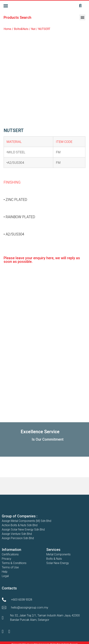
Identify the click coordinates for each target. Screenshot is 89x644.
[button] (6, 6)
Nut (33, 29)
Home (7, 29)
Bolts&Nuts (21, 29)
